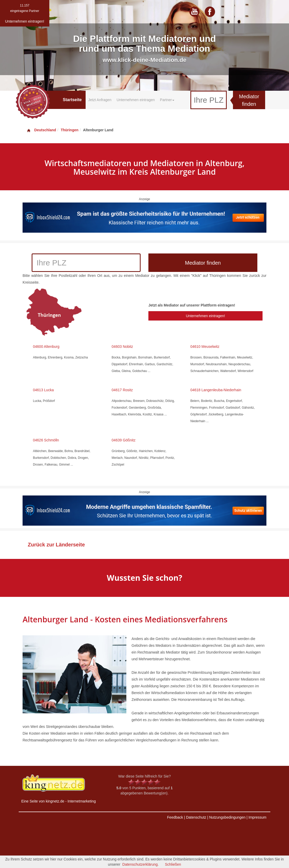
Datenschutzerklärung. (141, 864)
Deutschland (41, 130)
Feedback (175, 817)
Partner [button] (167, 100)
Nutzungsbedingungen (227, 817)
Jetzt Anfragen (100, 100)
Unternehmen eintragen (136, 100)
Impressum (257, 817)
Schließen (173, 864)
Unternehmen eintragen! (205, 316)
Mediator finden (249, 100)
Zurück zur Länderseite (56, 545)
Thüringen (70, 130)
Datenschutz (196, 817)
